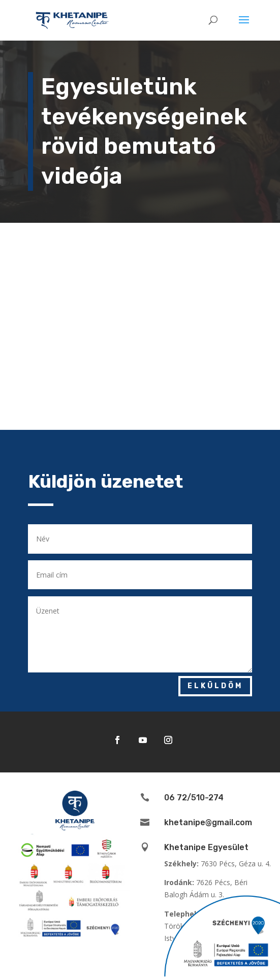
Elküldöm (215, 686)
